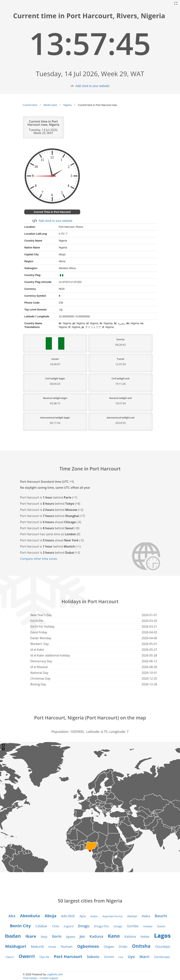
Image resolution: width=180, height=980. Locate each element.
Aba (12, 916)
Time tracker (30, 978)
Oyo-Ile (44, 957)
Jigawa (70, 937)
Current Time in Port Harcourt (52, 212)
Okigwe (109, 947)
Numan (67, 946)
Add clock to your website (92, 86)
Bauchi (161, 916)
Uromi (109, 957)
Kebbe (145, 937)
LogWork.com (55, 974)
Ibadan (161, 926)
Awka (146, 916)
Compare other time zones (39, 559)
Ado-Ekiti (68, 916)
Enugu (84, 926)
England (68, 926)
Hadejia (148, 926)
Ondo (123, 946)
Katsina (130, 936)
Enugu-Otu (101, 926)
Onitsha (141, 946)
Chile (55, 926)
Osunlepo (163, 946)
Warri (144, 957)
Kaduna (96, 936)
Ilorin (57, 936)
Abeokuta (30, 916)
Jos (82, 936)
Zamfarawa (162, 957)
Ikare (31, 936)
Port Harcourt (68, 956)
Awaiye (132, 916)
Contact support (49, 978)
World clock (50, 105)
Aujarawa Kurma (112, 916)
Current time (30, 105)
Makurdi (37, 946)
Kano (114, 936)
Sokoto (93, 957)
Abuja (51, 916)
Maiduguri (16, 946)
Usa (121, 957)
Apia (83, 916)
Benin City (20, 926)
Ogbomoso (88, 946)
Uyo (131, 957)
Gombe (133, 926)
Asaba (94, 916)
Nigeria (67, 105)
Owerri (10, 957)
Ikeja (44, 937)
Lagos (162, 936)
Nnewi (52, 947)
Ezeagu (118, 926)
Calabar (41, 926)
